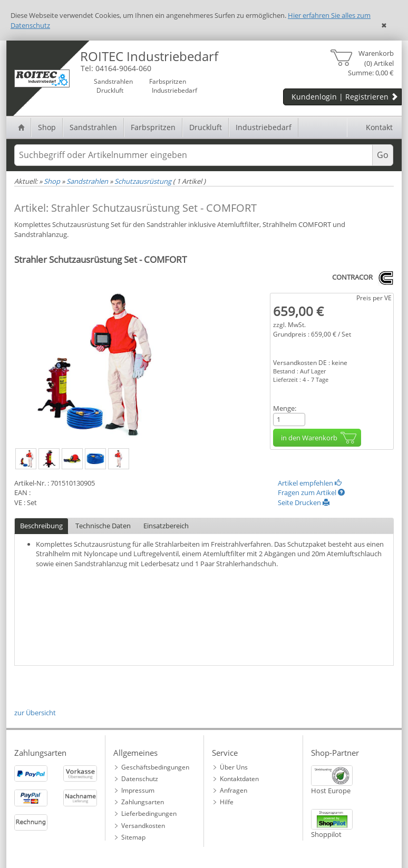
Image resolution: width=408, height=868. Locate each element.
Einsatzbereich (166, 526)
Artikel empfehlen (310, 483)
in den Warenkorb (320, 438)
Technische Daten (103, 526)
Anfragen (234, 790)
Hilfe (227, 802)
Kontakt (373, 127)
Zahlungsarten (143, 802)
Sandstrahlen (93, 127)
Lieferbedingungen (149, 813)
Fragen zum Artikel (311, 492)
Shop (47, 127)
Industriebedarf (264, 127)
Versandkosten (143, 826)
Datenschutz (140, 779)
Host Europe (331, 791)
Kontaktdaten (239, 779)
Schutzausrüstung (143, 181)
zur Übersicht (35, 713)
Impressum (138, 790)
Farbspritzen (153, 127)
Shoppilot (326, 834)
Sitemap (133, 837)
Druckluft (206, 127)
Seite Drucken (304, 502)
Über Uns (234, 767)
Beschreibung (41, 526)
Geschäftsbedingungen (155, 767)
